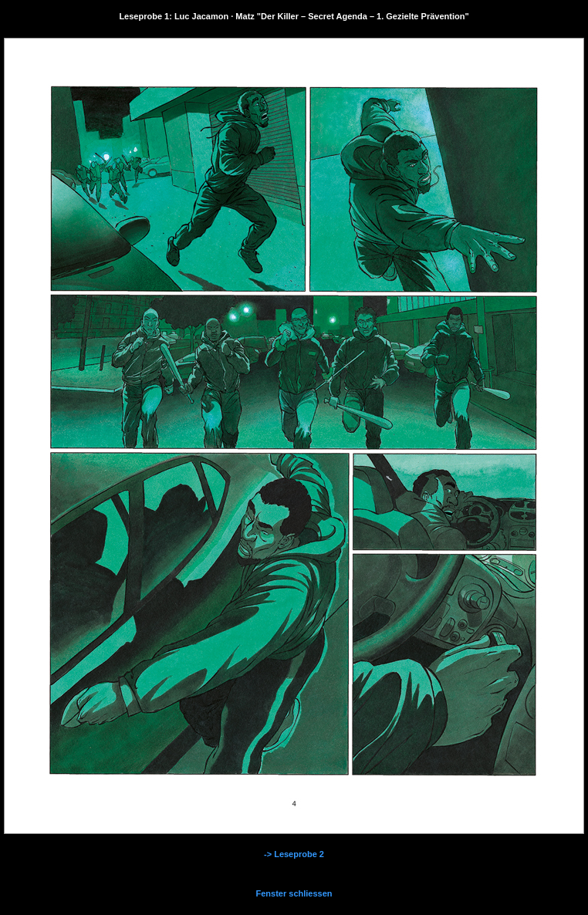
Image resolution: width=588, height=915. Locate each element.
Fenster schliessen (294, 893)
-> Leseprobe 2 (294, 854)
